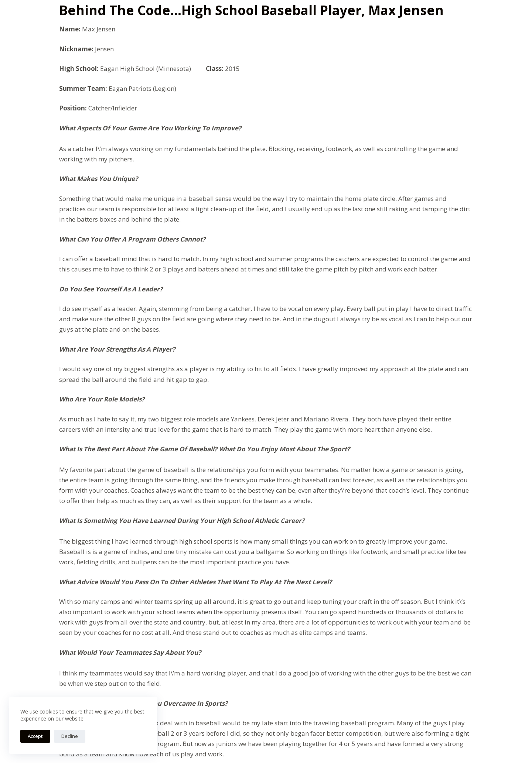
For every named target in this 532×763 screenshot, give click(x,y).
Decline (70, 736)
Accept (35, 736)
